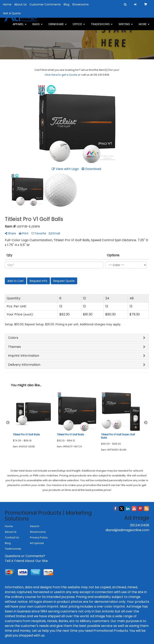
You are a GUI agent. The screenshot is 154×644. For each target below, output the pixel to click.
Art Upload (37, 543)
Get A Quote (12, 13)
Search (35, 526)
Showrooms (80, 4)
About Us (20, 4)
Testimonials (13, 549)
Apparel (20, 26)
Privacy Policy (39, 537)
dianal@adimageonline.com (127, 530)
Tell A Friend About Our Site (26, 561)
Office (79, 26)
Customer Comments (45, 4)
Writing (126, 26)
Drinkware (58, 26)
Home (7, 4)
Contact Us (12, 537)
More (144, 26)
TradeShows (102, 26)
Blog (66, 4)
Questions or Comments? (25, 556)
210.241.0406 (140, 525)
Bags (37, 26)
